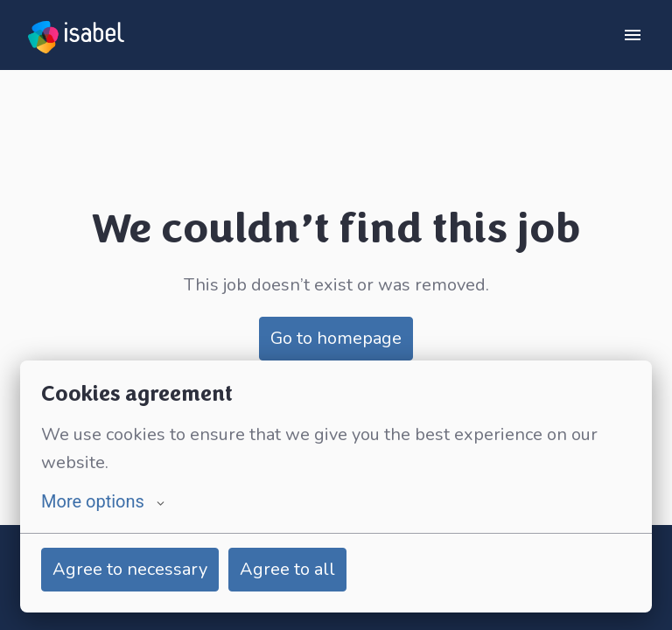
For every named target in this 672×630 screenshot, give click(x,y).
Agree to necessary (130, 569)
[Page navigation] (633, 35)
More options (103, 501)
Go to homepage (336, 338)
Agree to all (287, 569)
